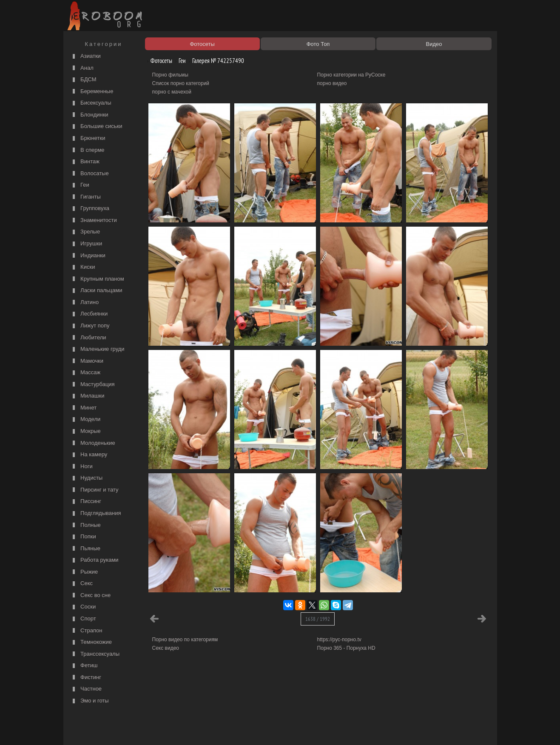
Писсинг (86, 502)
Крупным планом (97, 279)
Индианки (88, 256)
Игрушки (87, 244)
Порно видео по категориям (185, 640)
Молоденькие (93, 443)
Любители (88, 338)
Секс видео (166, 648)
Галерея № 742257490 (215, 61)
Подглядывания (96, 513)
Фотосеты (158, 61)
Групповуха (90, 209)
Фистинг (86, 678)
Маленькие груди (98, 349)
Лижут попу (90, 326)
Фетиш (84, 666)
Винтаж (85, 162)
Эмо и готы (90, 701)
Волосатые (90, 174)
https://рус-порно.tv (339, 640)
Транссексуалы (95, 654)
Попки (83, 537)
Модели (86, 419)
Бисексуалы (91, 103)
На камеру (89, 455)
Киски (83, 267)
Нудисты (87, 478)
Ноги (82, 467)
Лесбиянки (89, 314)
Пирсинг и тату (95, 490)
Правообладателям (144, 729)
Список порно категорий (181, 83)
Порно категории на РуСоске (351, 75)
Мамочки (87, 361)
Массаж (86, 373)
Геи (80, 185)
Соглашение (184, 729)
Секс (82, 584)
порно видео (332, 83)
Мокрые (86, 431)
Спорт (83, 619)
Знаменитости (94, 220)
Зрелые (85, 232)
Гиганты (86, 197)
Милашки (88, 396)
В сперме (88, 150)
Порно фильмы (170, 75)
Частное (86, 689)
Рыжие (84, 572)
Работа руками (95, 560)
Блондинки (90, 115)
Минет (84, 408)
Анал (82, 68)
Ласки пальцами (97, 291)
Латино (85, 303)
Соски (83, 607)
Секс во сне (91, 596)
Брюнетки (88, 138)
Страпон (87, 631)
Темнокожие (91, 642)
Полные (86, 525)
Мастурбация (93, 385)
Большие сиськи (97, 127)
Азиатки (86, 56)
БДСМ (84, 80)
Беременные (92, 92)
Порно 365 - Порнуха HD (346, 648)
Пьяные (86, 549)
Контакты (213, 729)
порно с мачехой (172, 92)
